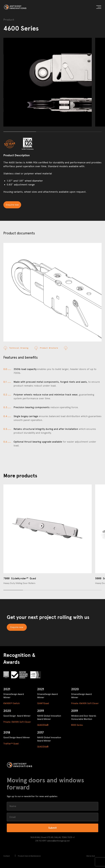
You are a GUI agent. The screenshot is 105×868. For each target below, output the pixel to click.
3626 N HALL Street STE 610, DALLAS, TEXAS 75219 (51, 837)
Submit (52, 828)
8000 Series (77, 725)
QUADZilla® (43, 725)
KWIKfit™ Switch (11, 703)
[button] (99, 8)
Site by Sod (91, 856)
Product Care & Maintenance (29, 856)
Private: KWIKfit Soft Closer (85, 703)
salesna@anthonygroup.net (58, 841)
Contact (7, 856)
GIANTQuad (43, 703)
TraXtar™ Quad (11, 744)
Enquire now (12, 205)
